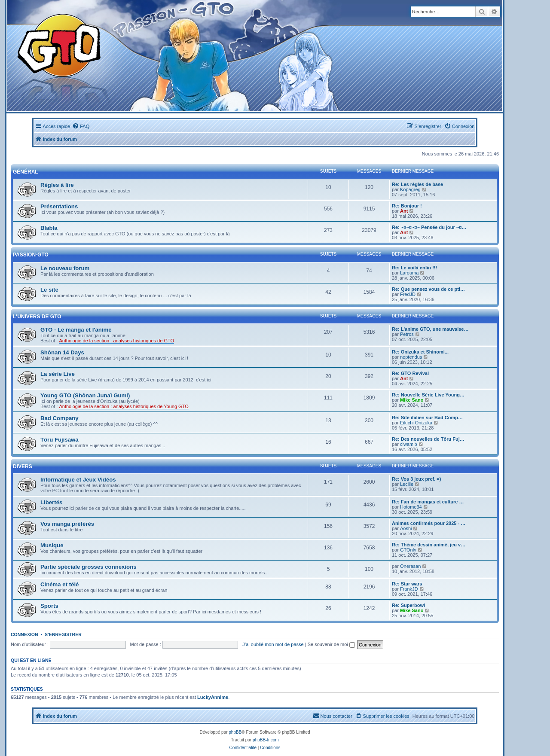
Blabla (49, 228)
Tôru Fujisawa (60, 440)
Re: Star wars (407, 584)
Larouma (409, 273)
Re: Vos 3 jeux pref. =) (416, 479)
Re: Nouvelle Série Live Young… (428, 395)
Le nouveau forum (65, 268)
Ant (404, 211)
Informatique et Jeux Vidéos (78, 480)
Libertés (51, 502)
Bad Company (60, 418)
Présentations (59, 206)
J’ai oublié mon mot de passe (273, 644)
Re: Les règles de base (417, 184)
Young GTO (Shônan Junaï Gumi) (85, 395)
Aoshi (406, 528)
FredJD (408, 294)
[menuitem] (81, 126)
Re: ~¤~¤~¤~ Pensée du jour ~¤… (429, 227)
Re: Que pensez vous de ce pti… (428, 289)
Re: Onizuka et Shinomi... (420, 352)
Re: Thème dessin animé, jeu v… (429, 545)
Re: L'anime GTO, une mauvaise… (430, 329)
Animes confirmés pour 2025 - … (429, 523)
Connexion (24, 634)
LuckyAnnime (213, 697)
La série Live (58, 374)
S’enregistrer (63, 634)
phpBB (235, 732)
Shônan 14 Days (62, 352)
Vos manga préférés (67, 524)
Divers (23, 466)
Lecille (407, 484)
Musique (52, 545)
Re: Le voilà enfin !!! (414, 268)
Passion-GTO (31, 255)
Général (26, 172)
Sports (49, 606)
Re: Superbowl (408, 605)
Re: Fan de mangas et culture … (428, 502)
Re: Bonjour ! (407, 206)
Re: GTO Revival (410, 373)
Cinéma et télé (60, 584)
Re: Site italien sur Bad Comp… (427, 418)
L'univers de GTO (37, 317)
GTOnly (408, 550)
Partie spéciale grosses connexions (89, 567)
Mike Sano (412, 400)
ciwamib (409, 444)
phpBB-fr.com (266, 740)
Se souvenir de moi (331, 644)
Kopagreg (410, 189)
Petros (407, 334)
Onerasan (410, 566)
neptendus (411, 357)
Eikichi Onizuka (416, 423)
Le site (49, 290)
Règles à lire (57, 185)
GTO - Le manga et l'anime (76, 330)
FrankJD (409, 589)
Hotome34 (411, 507)
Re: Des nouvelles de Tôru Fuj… (428, 439)
